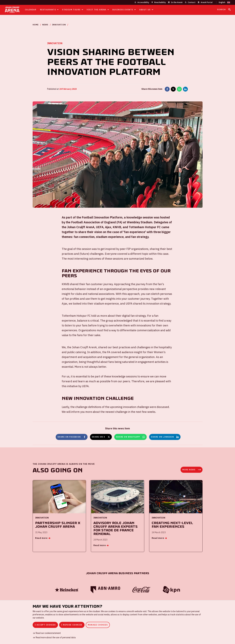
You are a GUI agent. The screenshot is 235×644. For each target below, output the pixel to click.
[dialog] (117, 622)
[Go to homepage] (12, 10)
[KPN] (171, 590)
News (45, 25)
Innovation (59, 25)
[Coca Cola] (141, 590)
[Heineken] (67, 590)
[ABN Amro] (105, 590)
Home (36, 25)
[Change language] (223, 2)
